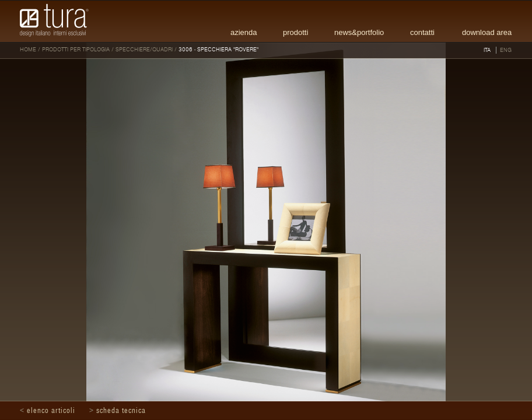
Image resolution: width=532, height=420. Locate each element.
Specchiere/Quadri (144, 50)
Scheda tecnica (121, 411)
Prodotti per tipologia (76, 50)
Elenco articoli (51, 411)
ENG (506, 50)
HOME (28, 50)
